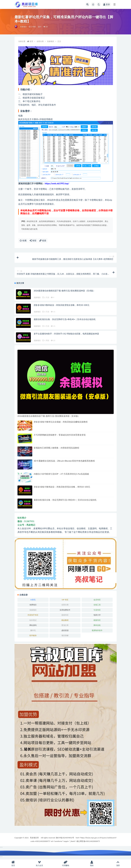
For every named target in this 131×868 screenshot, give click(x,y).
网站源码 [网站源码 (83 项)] (33, 625)
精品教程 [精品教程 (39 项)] (65, 620)
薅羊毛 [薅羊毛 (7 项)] (33, 630)
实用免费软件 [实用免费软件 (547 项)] (65, 610)
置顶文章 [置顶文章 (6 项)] (65, 625)
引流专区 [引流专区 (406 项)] (97, 610)
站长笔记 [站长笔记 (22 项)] (33, 620)
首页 (31, 41)
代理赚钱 (65, 864)
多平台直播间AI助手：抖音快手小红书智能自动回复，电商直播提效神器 (66, 334)
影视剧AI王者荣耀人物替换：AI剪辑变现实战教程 (56, 448)
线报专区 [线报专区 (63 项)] (97, 620)
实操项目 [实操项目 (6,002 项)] (33, 610)
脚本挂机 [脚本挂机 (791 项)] (97, 625)
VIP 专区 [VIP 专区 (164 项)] (65, 600)
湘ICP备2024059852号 (65, 838)
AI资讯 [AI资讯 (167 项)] (33, 600)
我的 (92, 864)
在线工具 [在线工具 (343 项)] (97, 605)
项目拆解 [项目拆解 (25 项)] (65, 635)
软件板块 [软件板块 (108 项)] (33, 635)
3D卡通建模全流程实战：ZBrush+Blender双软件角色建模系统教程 (64, 461)
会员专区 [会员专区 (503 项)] (97, 600)
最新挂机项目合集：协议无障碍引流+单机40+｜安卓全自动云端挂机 (65, 319)
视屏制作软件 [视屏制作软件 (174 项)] (97, 630)
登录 (107, 4)
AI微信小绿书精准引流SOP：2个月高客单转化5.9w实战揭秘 (61, 474)
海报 (33, 240)
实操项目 (23, 27)
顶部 (118, 864)
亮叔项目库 (34, 838)
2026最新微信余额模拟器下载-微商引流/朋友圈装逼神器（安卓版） (64, 291)
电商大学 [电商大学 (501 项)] (97, 615)
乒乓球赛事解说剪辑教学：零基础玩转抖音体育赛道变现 (60, 435)
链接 (43, 240)
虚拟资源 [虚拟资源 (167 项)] (65, 630)
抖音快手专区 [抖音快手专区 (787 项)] (33, 615)
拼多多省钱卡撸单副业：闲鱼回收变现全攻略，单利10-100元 (62, 305)
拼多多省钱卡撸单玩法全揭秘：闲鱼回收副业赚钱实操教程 (61, 422)
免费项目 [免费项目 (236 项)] (33, 605)
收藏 (23, 240)
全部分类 (40, 41)
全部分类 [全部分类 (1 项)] (65, 605)
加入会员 (39, 864)
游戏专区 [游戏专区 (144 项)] (65, 615)
